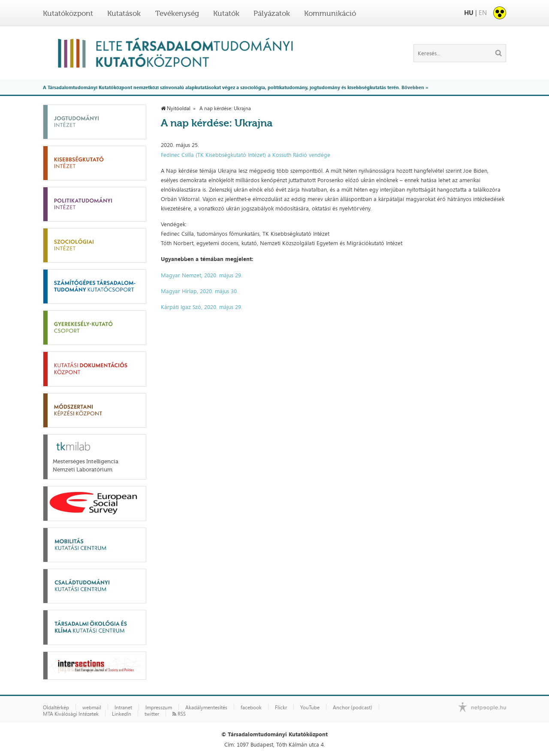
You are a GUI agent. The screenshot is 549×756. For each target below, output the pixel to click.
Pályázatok (272, 13)
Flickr (281, 708)
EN (483, 13)
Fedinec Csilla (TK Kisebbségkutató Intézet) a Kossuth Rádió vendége (246, 155)
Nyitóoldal (176, 108)
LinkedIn (122, 714)
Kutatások (124, 13)
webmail (92, 708)
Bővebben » (415, 87)
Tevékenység (177, 13)
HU (469, 13)
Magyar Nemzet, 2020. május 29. (202, 275)
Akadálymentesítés (206, 708)
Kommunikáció (330, 13)
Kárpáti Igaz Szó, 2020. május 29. (202, 307)
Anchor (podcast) (353, 708)
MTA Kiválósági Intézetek (71, 714)
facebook (251, 708)
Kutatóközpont (68, 13)
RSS (179, 714)
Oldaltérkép (56, 708)
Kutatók (226, 13)
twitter (152, 714)
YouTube (310, 708)
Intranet (123, 708)
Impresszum (159, 708)
